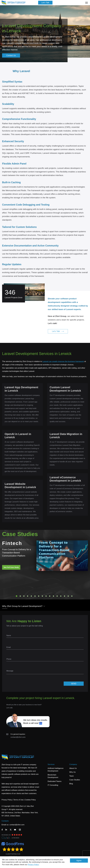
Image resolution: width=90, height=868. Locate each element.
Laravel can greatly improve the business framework (63, 361)
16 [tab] (72, 596)
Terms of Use (18, 800)
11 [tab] (53, 596)
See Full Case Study (11, 567)
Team (72, 776)
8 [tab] (42, 596)
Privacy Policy (33, 865)
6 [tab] (35, 596)
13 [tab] (61, 596)
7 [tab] (39, 596)
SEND (74, 684)
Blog (71, 784)
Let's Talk (45, 3)
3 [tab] (24, 596)
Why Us (73, 772)
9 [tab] (46, 596)
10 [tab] (50, 596)
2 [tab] (20, 596)
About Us (73, 768)
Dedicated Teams (55, 781)
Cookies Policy (30, 800)
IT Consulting (53, 785)
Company (73, 764)
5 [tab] (31, 596)
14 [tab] (64, 596)
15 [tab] (68, 596)
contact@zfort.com (18, 737)
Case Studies (75, 780)
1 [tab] (17, 596)
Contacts (5, 821)
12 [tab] (57, 596)
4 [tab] (28, 596)
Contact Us (11, 55)
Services (51, 764)
